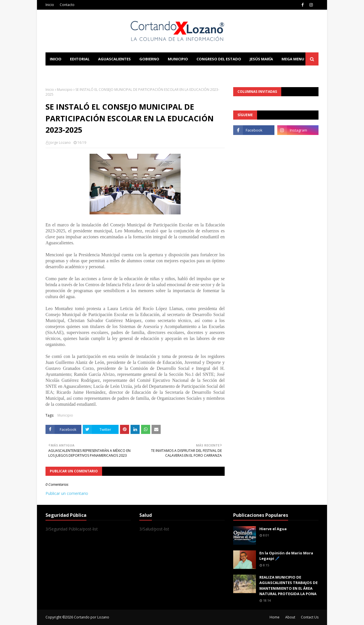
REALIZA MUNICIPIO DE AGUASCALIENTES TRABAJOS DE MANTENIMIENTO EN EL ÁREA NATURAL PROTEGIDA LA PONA (288, 586)
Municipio (65, 90)
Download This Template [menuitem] (164, 72)
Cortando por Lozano (92, 617)
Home (275, 617)
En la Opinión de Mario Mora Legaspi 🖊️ (286, 556)
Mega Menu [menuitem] (293, 59)
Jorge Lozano (60, 143)
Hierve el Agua (273, 529)
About (290, 617)
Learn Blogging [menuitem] (66, 72)
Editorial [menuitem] (80, 59)
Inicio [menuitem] (56, 59)
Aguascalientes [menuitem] (114, 59)
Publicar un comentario (67, 493)
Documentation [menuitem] (108, 72)
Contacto (67, 5)
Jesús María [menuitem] (261, 59)
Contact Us (310, 617)
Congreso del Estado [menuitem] (219, 59)
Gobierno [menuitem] (149, 59)
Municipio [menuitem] (178, 59)
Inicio (50, 5)
